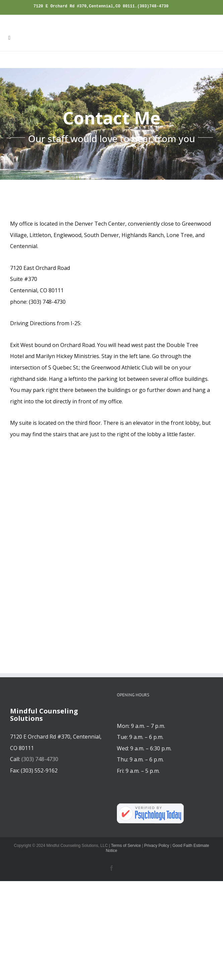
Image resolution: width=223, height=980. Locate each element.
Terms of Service (126, 846)
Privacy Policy (157, 846)
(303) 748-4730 (40, 759)
